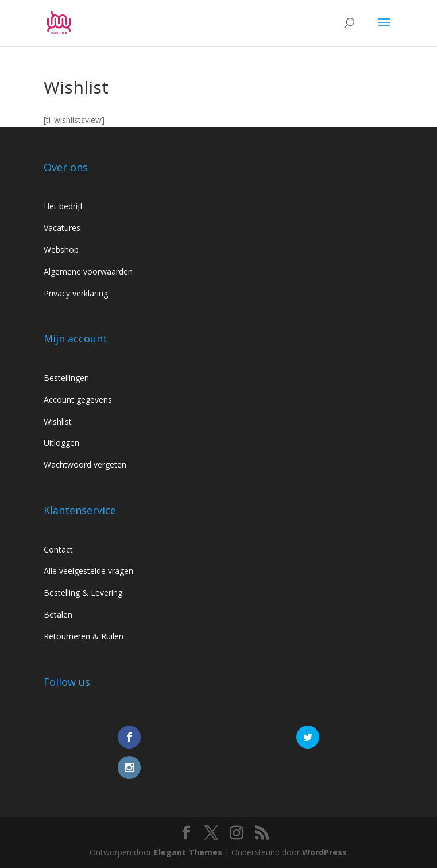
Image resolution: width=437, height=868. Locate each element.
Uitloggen (61, 443)
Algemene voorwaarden (88, 271)
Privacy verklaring (76, 293)
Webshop (61, 250)
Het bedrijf (63, 206)
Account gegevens (78, 400)
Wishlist (58, 421)
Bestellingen (66, 378)
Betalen (58, 614)
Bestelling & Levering (83, 593)
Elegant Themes (188, 852)
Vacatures (62, 228)
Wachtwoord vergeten (85, 464)
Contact (58, 549)
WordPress (324, 852)
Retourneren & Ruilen (84, 636)
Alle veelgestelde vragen (88, 571)
